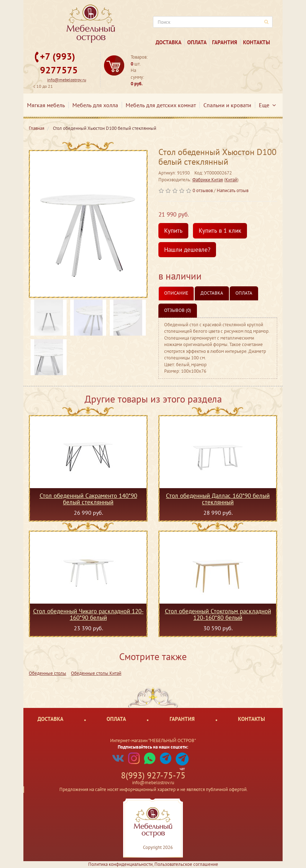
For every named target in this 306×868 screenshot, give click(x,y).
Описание (176, 293)
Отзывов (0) (178, 310)
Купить (173, 231)
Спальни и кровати (227, 105)
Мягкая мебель (46, 105)
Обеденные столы (48, 673)
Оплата (197, 42)
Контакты (256, 42)
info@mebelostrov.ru (67, 80)
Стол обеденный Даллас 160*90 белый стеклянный (218, 499)
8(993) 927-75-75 (153, 775)
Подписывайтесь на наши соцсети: (153, 747)
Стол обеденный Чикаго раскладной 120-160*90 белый (88, 614)
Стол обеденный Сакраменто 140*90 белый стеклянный (88, 499)
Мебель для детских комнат (161, 105)
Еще (267, 105)
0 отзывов (203, 190)
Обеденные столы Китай (96, 673)
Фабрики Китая (208, 180)
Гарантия (225, 42)
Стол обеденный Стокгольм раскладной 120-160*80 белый (218, 614)
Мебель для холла (95, 105)
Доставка (168, 42)
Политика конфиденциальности (120, 864)
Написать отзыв (233, 190)
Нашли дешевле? (187, 250)
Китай (231, 180)
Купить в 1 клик (220, 231)
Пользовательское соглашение (186, 864)
